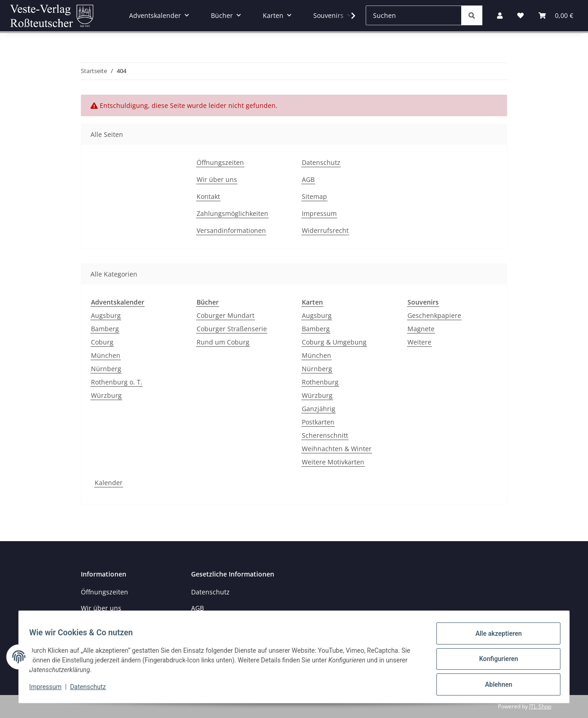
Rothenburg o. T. (117, 382)
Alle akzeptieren (494, 638)
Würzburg (106, 395)
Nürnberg (106, 369)
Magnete (421, 329)
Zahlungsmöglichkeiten (232, 213)
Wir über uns (217, 179)
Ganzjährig (319, 409)
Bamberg (105, 329)
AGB (308, 179)
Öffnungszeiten (220, 162)
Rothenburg (320, 382)
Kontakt (208, 196)
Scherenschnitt (325, 435)
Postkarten (318, 422)
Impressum (50, 690)
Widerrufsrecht (325, 230)
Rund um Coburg (223, 342)
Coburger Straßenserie (232, 329)
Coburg (102, 342)
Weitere (419, 342)
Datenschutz (92, 690)
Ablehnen (494, 685)
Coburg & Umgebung (334, 342)
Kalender (109, 483)
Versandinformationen (231, 230)
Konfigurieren (494, 661)
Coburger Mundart (226, 315)
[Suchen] (414, 15)
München (106, 355)
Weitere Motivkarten (333, 462)
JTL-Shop (540, 706)
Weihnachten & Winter (337, 449)
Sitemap (314, 196)
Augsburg (106, 315)
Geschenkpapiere (434, 315)
